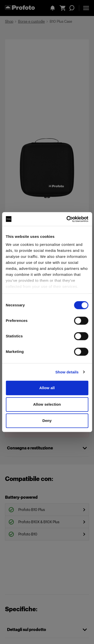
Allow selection (47, 404)
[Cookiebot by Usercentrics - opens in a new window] (67, 219)
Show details (67, 372)
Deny (47, 421)
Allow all (47, 388)
